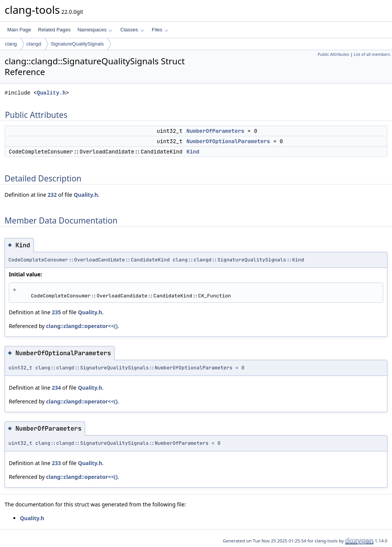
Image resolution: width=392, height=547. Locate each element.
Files (160, 30)
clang (11, 44)
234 (56, 388)
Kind (193, 152)
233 (56, 463)
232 (52, 195)
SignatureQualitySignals (77, 44)
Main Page (19, 30)
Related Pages (54, 30)
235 (56, 312)
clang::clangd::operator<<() (82, 326)
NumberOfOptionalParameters (228, 141)
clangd (34, 44)
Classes (132, 30)
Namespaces (95, 30)
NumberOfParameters (215, 131)
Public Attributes (334, 54)
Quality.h (51, 93)
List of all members (372, 54)
